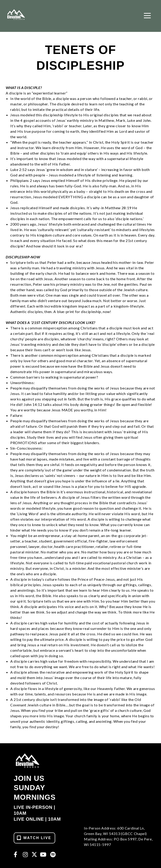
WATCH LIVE (34, 838)
